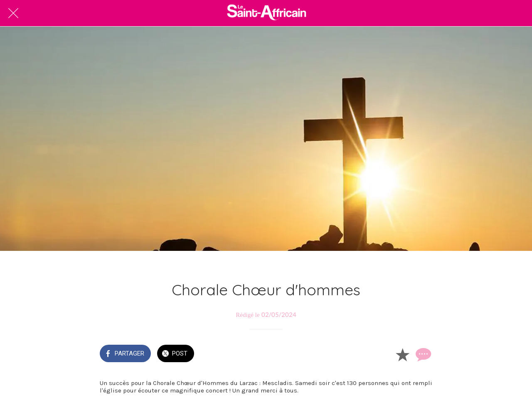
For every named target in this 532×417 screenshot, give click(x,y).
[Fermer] (13, 13)
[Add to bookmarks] (402, 354)
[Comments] (422, 354)
